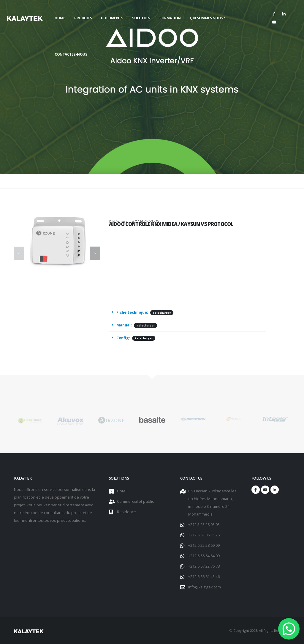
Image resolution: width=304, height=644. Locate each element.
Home (60, 18)
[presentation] (19, 253)
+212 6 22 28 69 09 (204, 545)
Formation (170, 18)
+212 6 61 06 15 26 (204, 535)
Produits (83, 18)
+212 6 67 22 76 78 (204, 566)
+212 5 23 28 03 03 (204, 525)
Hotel (122, 491)
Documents (112, 18)
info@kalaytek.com (205, 587)
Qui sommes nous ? (207, 18)
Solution (141, 18)
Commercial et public (135, 501)
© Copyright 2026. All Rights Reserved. (260, 630)
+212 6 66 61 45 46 (204, 577)
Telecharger (162, 313)
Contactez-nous (71, 54)
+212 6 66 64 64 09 (204, 556)
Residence (126, 512)
